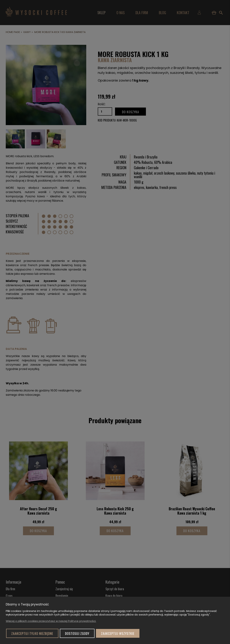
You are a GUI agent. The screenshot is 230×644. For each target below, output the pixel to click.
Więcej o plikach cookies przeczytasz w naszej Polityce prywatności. (51, 621)
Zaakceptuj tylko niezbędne (32, 633)
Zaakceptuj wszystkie (118, 633)
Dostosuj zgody (77, 633)
